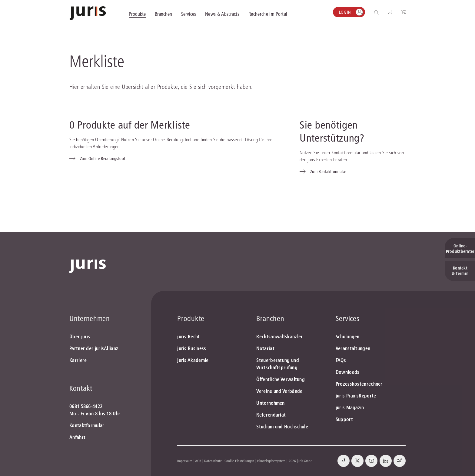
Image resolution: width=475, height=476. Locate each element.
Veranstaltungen (353, 348)
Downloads (348, 372)
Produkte (191, 318)
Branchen (270, 318)
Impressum (185, 461)
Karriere (78, 360)
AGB (198, 461)
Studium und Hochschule (282, 427)
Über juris (80, 337)
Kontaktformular (87, 425)
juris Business (192, 348)
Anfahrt (77, 437)
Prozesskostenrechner (359, 384)
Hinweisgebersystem (271, 461)
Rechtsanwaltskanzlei (279, 337)
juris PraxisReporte (356, 396)
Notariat (265, 348)
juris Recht (188, 337)
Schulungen (348, 337)
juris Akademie (193, 360)
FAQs (341, 360)
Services (348, 318)
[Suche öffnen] (378, 12)
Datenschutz (213, 461)
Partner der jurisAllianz (94, 348)
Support (344, 419)
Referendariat (271, 415)
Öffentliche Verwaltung (281, 379)
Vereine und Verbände (279, 391)
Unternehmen (270, 403)
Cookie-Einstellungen (239, 461)
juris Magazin (350, 407)
